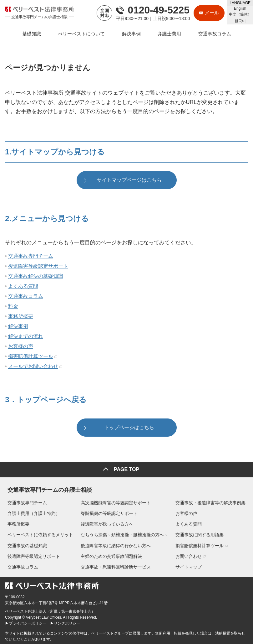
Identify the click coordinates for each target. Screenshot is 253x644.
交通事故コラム (26, 297)
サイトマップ (191, 566)
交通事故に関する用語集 (202, 534)
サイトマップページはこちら (129, 181)
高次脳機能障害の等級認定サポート (116, 502)
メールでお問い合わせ (33, 367)
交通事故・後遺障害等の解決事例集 (213, 502)
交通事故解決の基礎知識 (36, 277)
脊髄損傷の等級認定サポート (109, 512)
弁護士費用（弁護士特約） (31, 512)
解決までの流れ (26, 337)
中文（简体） (240, 14)
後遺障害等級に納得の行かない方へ (116, 545)
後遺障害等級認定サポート (38, 267)
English (240, 8)
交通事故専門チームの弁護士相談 (47, 488)
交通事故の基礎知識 (25, 545)
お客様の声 (21, 347)
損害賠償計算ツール (31, 357)
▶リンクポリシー (65, 622)
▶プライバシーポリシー (26, 622)
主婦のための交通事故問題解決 (111, 555)
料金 (13, 307)
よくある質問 (23, 287)
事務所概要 (21, 317)
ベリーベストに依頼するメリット (38, 534)
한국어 (240, 21)
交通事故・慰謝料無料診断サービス (116, 566)
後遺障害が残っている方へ (107, 523)
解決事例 (18, 327)
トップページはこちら (129, 429)
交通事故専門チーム (31, 257)
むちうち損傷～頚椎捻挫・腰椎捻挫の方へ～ (124, 534)
